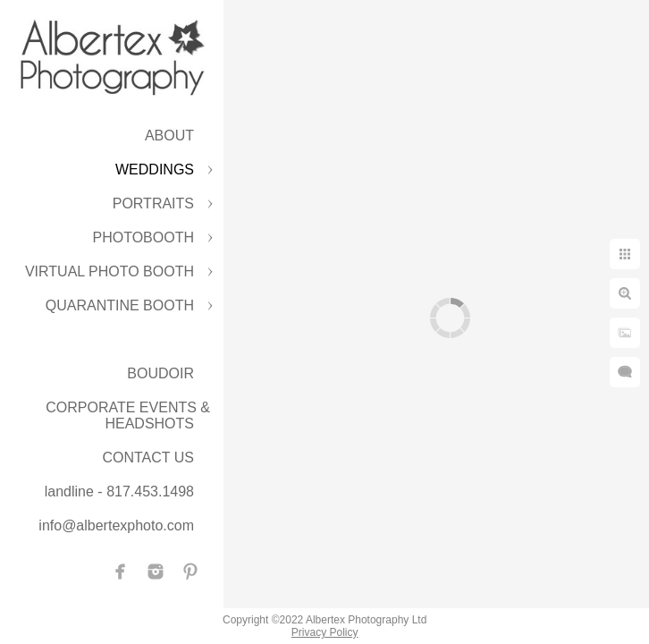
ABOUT (169, 136)
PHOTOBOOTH (144, 237)
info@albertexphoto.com (116, 525)
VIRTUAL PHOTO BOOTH (110, 271)
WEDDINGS (155, 169)
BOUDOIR (160, 373)
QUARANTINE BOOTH (120, 305)
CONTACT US (148, 458)
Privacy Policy (325, 632)
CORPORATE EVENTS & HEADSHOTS (128, 415)
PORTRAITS (153, 203)
